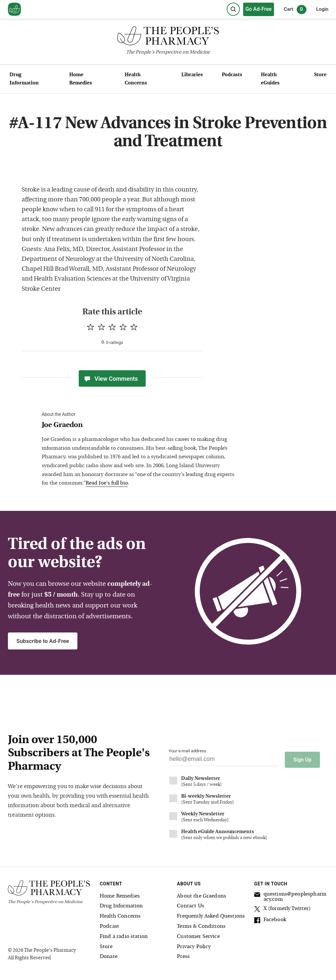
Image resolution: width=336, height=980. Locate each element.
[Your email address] (223, 761)
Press (183, 955)
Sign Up (302, 758)
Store (320, 75)
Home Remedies (81, 79)
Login (322, 9)
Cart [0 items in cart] (295, 10)
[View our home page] (14, 10)
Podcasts (232, 75)
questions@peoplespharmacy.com (290, 895)
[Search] (233, 9)
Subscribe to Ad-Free (43, 641)
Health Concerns (136, 79)
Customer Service (198, 935)
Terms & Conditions (201, 924)
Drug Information (24, 79)
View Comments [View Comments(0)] (111, 378)
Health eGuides (270, 79)
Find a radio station (124, 935)
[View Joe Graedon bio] (140, 426)
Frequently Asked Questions (211, 915)
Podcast (109, 924)
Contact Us (190, 904)
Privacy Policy (194, 945)
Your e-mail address (187, 751)
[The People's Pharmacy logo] (168, 37)
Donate (109, 955)
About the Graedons (201, 894)
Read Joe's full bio (107, 483)
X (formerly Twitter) (283, 908)
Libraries (192, 75)
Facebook (270, 919)
